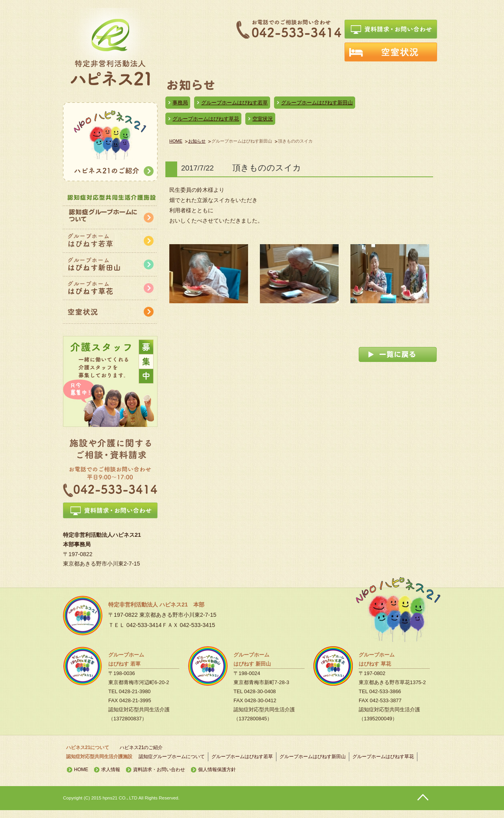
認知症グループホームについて (172, 757)
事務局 (180, 103)
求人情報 (111, 770)
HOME (176, 141)
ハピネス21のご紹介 (141, 748)
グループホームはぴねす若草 (234, 103)
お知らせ (197, 141)
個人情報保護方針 (217, 770)
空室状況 (263, 119)
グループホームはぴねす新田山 (317, 103)
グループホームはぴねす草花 (206, 119)
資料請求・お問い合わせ (159, 770)
